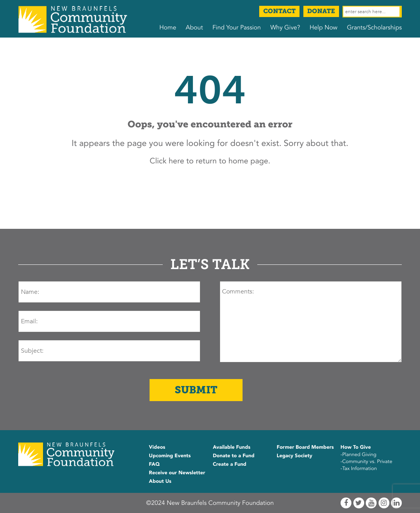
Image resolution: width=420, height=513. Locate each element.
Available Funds (232, 447)
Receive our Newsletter (177, 473)
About (194, 27)
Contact (279, 11)
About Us (160, 481)
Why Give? (285, 27)
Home (168, 27)
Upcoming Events (170, 456)
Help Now (324, 27)
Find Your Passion (237, 27)
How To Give (356, 447)
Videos (157, 447)
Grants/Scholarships (374, 27)
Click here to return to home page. (210, 161)
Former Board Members (305, 447)
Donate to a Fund (234, 456)
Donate (321, 11)
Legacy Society (294, 456)
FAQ (154, 464)
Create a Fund (230, 464)
